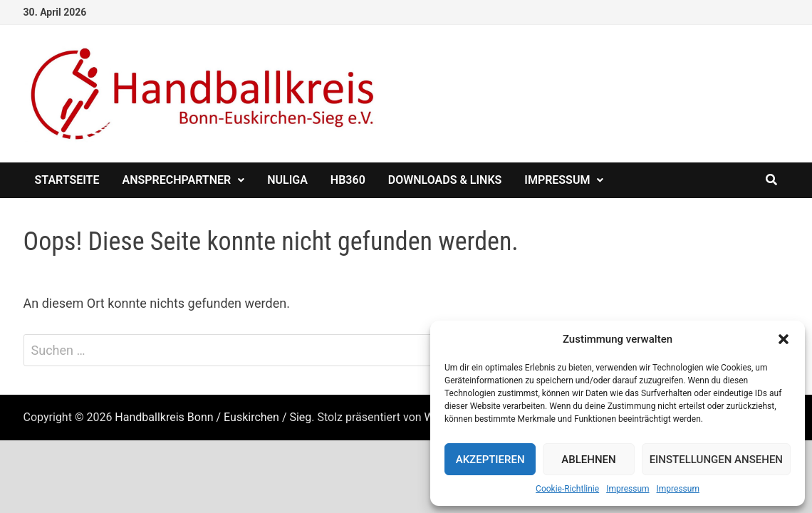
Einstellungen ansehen (716, 460)
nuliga (287, 180)
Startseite (67, 180)
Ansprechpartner (176, 180)
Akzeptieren (490, 460)
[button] (784, 339)
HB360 (348, 180)
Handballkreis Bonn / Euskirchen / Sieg (213, 417)
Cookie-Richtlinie (567, 489)
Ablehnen (588, 460)
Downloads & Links (445, 180)
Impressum (628, 489)
